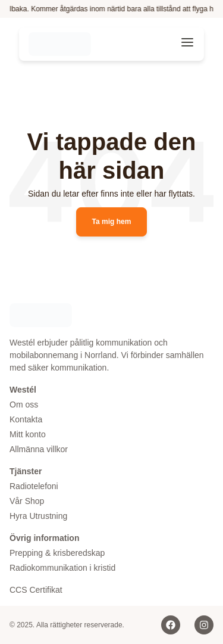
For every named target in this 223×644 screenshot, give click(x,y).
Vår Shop (27, 501)
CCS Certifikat (36, 590)
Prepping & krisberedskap (57, 553)
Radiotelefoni (34, 486)
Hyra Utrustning (38, 516)
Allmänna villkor (39, 449)
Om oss (24, 405)
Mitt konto (28, 434)
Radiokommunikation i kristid (62, 568)
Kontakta (26, 419)
